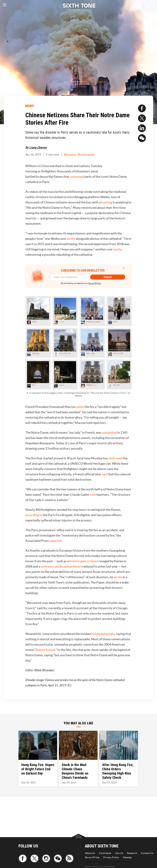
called (80, 407)
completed (109, 432)
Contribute (105, 853)
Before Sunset (45, 650)
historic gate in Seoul (84, 561)
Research (132, 853)
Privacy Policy (111, 857)
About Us (90, 853)
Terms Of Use (92, 857)
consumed (77, 177)
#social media (86, 154)
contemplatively (103, 634)
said (104, 474)
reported (55, 541)
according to (34, 515)
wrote (71, 239)
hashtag (107, 202)
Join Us (119, 853)
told (92, 495)
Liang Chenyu (38, 147)
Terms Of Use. (95, 283)
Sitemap (127, 857)
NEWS (30, 106)
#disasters (70, 154)
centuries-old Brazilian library (61, 566)
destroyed (115, 458)
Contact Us (147, 853)
